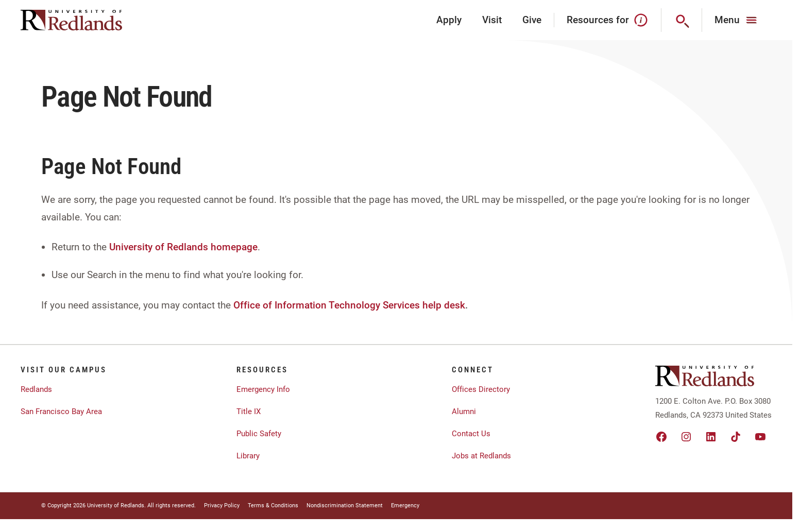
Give (532, 20)
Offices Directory (481, 389)
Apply (449, 20)
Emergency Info (263, 389)
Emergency (405, 505)
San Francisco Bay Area (61, 411)
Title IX (249, 411)
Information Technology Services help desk (370, 305)
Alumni (464, 411)
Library (248, 456)
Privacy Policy (222, 505)
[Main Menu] (737, 20)
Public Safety (259, 434)
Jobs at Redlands (481, 456)
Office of (253, 305)
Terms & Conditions (273, 505)
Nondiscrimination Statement (345, 505)
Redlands (36, 389)
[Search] (682, 20)
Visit (492, 20)
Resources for (608, 20)
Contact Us (471, 434)
